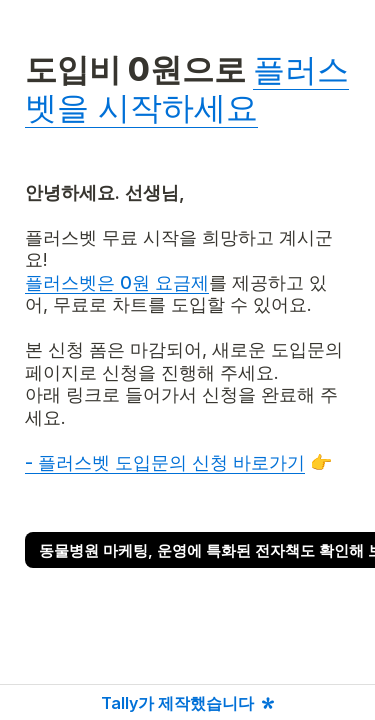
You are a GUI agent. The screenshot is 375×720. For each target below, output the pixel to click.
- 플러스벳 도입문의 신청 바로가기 (165, 462)
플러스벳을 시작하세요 (187, 88)
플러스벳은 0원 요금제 (117, 282)
